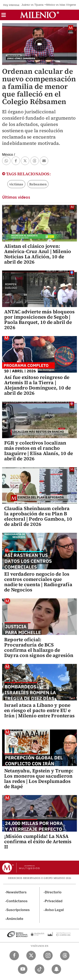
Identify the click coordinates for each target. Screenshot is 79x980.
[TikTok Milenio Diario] (39, 969)
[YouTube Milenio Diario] (23, 969)
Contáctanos (17, 901)
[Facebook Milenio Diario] (14, 956)
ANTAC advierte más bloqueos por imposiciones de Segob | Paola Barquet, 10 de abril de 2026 (39, 320)
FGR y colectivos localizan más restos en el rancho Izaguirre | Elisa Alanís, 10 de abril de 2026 (39, 451)
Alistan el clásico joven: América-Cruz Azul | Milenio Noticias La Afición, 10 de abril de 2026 (38, 254)
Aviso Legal (54, 910)
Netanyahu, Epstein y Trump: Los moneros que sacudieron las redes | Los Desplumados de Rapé (39, 779)
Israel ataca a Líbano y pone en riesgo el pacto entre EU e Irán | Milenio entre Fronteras (39, 710)
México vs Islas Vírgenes (62, 5)
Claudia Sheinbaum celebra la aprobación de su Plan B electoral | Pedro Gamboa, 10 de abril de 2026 (38, 516)
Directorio (53, 892)
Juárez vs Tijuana (33, 5)
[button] (4, 16)
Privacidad (54, 901)
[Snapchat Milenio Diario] (56, 969)
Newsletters (16, 892)
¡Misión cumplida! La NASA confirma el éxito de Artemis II (38, 842)
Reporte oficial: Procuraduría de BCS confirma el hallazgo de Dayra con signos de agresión (39, 647)
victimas (16, 184)
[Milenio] (39, 15)
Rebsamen (38, 184)
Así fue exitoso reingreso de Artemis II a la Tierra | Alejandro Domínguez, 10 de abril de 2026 (37, 385)
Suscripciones (18, 910)
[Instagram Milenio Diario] (48, 956)
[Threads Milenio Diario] (65, 956)
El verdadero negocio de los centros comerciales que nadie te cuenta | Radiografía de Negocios (38, 582)
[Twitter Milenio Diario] (31, 956)
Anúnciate (15, 919)
